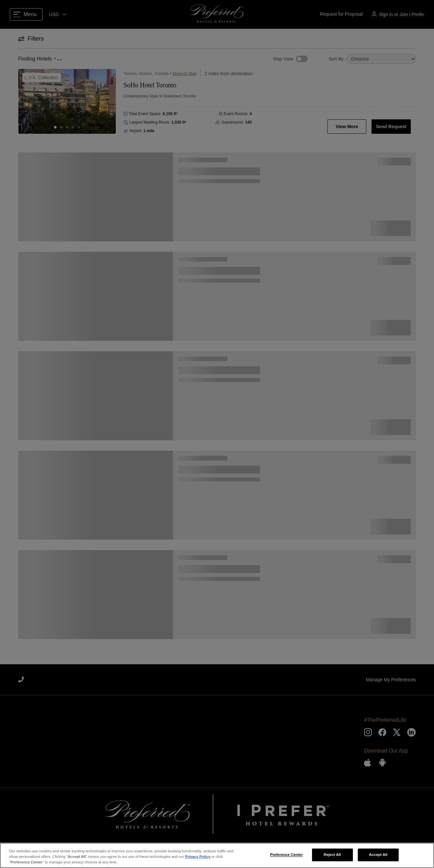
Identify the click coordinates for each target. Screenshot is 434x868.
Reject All (332, 855)
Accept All (378, 855)
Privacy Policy (198, 857)
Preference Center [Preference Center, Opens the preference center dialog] (286, 855)
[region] (217, 855)
